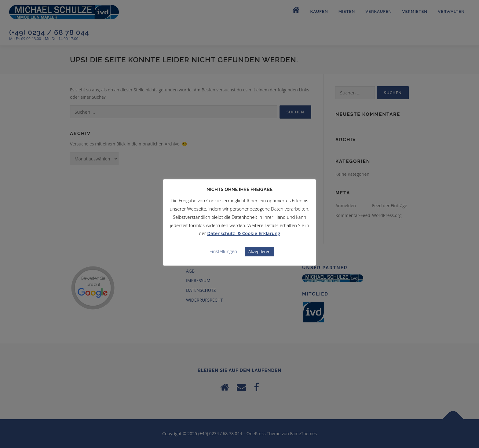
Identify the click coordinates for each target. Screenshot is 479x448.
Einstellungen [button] (223, 251)
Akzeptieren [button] (259, 252)
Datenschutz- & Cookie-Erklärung (244, 233)
